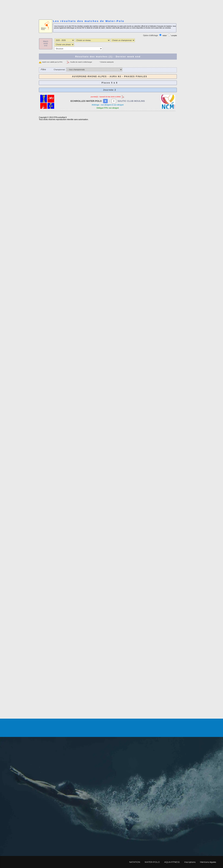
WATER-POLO (152, 862)
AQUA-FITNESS (172, 862)
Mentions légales (208, 862)
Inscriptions (190, 862)
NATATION (135, 862)
